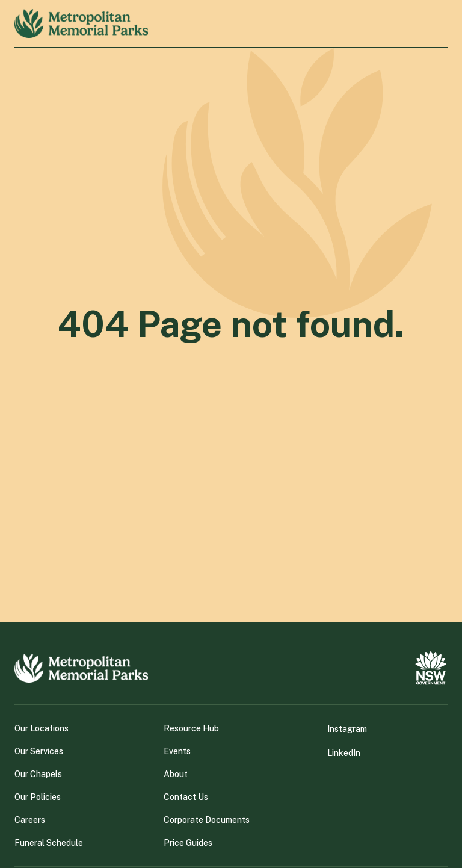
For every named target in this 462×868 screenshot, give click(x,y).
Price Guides (188, 843)
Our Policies (38, 797)
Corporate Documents (207, 820)
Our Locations (42, 728)
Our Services (39, 751)
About (176, 774)
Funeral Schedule (49, 843)
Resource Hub (191, 728)
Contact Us (186, 797)
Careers (30, 820)
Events (177, 751)
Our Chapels (38, 774)
